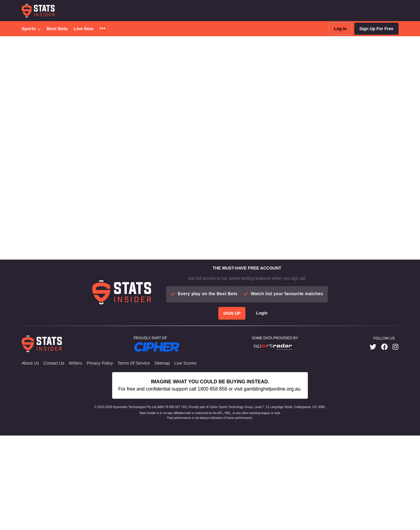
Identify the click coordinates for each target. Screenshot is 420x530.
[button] (102, 29)
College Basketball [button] (53, 45)
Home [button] (27, 45)
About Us (30, 458)
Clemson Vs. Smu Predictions (125, 45)
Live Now (84, 29)
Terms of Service (134, 458)
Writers (75, 458)
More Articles (160, 197)
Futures (89, 68)
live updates (259, 102)
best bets (194, 102)
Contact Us (54, 458)
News (109, 68)
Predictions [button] (84, 45)
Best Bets (57, 29)
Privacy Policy (100, 458)
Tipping (129, 68)
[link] (373, 441)
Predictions (35, 68)
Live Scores (185, 458)
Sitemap (162, 458)
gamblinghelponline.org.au (272, 483)
